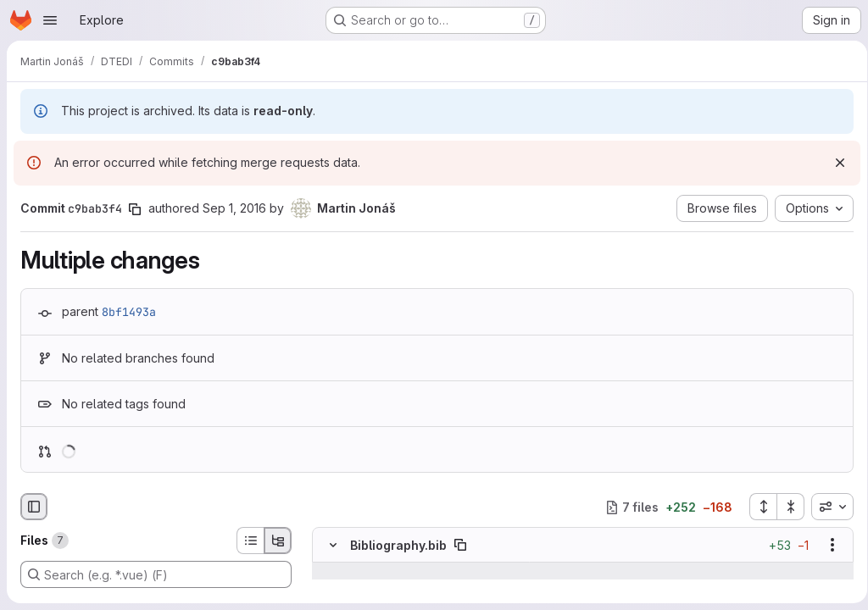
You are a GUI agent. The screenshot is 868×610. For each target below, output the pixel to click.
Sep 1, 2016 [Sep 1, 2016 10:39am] (234, 208)
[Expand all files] (757, 507)
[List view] (250, 541)
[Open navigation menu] (50, 20)
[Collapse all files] (785, 507)
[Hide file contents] (333, 546)
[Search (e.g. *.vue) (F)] (156, 574)
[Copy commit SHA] (135, 209)
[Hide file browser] (34, 507)
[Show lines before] (355, 572)
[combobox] (826, 507)
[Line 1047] (331, 589)
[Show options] (826, 546)
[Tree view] (278, 541)
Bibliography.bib (398, 545)
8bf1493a (129, 312)
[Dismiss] (834, 163)
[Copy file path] (460, 546)
